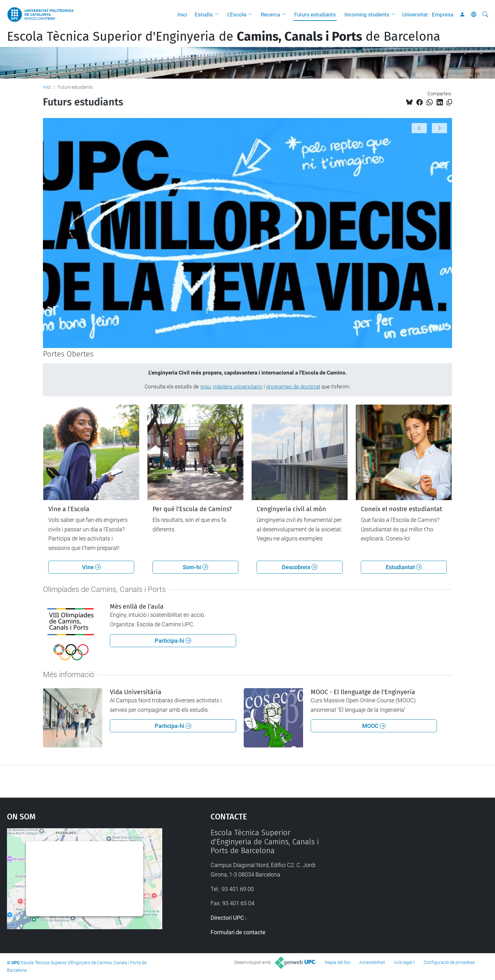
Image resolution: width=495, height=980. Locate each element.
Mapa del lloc (338, 962)
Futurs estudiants (315, 15)
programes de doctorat (293, 387)
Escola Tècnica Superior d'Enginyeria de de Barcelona (224, 37)
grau (205, 387)
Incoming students (367, 15)
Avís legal (403, 962)
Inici (182, 15)
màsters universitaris (238, 387)
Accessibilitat (372, 962)
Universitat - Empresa (428, 15)
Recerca (270, 15)
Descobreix (300, 567)
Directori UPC (227, 918)
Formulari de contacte (238, 932)
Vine (91, 567)
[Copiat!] (449, 102)
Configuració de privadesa (449, 962)
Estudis (204, 15)
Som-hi (195, 567)
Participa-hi (173, 641)
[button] (218, 15)
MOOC (374, 726)
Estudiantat (404, 567)
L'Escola (237, 15)
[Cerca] (485, 15)
